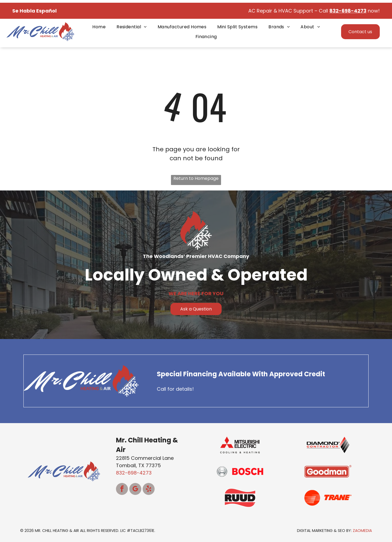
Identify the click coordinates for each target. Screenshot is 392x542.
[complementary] (353, 512)
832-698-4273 (134, 473)
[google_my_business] (135, 490)
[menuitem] (99, 27)
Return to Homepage (196, 178)
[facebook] (122, 490)
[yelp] (149, 490)
